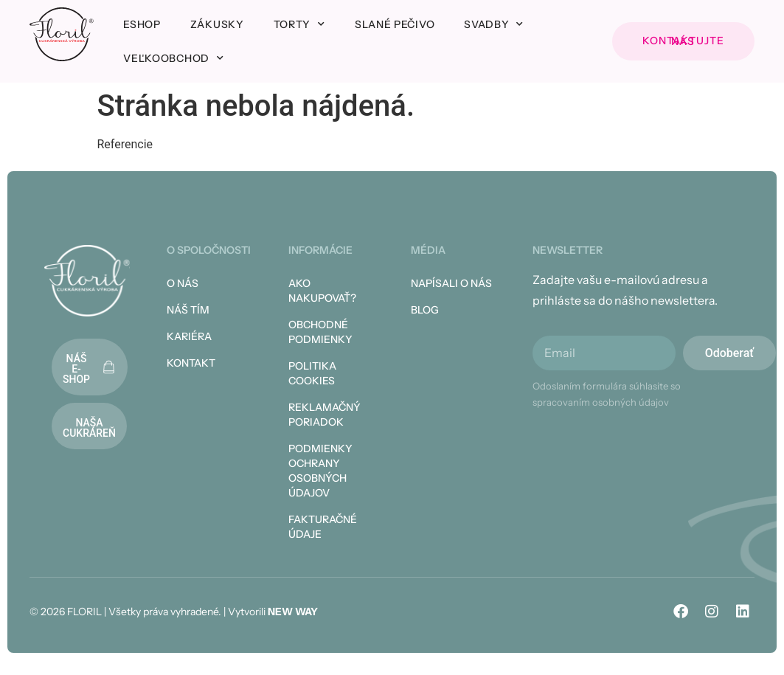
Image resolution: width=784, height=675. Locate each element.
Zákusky (217, 24)
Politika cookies (312, 373)
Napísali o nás (451, 283)
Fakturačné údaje (323, 527)
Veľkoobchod (173, 58)
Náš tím (188, 310)
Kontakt (191, 363)
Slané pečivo (395, 24)
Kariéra (189, 336)
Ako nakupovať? (322, 291)
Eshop (142, 24)
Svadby (494, 24)
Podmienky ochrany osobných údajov (320, 471)
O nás (183, 283)
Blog (425, 310)
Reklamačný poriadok (325, 415)
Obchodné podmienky (320, 332)
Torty (299, 24)
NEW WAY (293, 612)
